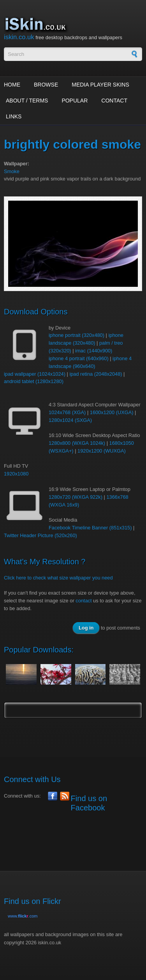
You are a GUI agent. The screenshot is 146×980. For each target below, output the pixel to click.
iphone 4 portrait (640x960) (79, 358)
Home (12, 85)
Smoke (12, 171)
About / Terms (27, 101)
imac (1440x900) (94, 351)
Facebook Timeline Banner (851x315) (90, 528)
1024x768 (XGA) (67, 412)
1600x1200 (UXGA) (112, 412)
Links (14, 116)
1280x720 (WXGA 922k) (76, 497)
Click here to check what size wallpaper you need (58, 578)
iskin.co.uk (19, 37)
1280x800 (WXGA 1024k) (77, 443)
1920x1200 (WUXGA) (102, 451)
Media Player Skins (100, 85)
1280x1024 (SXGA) (70, 420)
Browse (46, 85)
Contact (114, 101)
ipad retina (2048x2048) (96, 374)
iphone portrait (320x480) (77, 335)
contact (84, 601)
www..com (23, 916)
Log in (86, 628)
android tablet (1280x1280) (34, 381)
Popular (75, 101)
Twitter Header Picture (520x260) (40, 535)
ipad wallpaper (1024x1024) (35, 374)
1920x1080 (16, 474)
